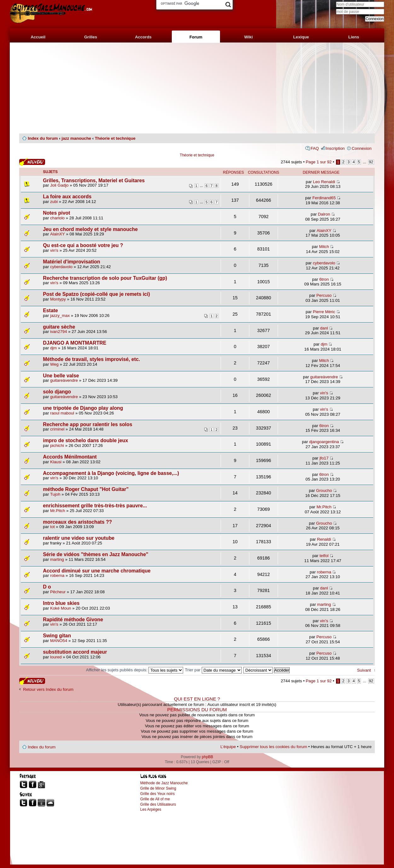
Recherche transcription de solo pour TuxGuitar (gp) (105, 278)
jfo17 (324, 458)
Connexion (362, 148)
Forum (196, 37)
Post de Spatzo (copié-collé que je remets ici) (96, 294)
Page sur (319, 162)
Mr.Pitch (58, 511)
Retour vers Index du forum (48, 689)
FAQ (315, 148)
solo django (57, 392)
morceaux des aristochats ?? (77, 522)
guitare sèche (59, 327)
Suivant (364, 670)
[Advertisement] (197, 88)
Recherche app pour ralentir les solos (87, 424)
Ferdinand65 (324, 198)
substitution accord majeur (75, 652)
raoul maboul (62, 413)
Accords (143, 37)
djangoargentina (324, 442)
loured (56, 657)
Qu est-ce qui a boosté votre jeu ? (83, 245)
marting (57, 559)
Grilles (91, 37)
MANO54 (59, 641)
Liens (354, 37)
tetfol (324, 556)
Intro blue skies (61, 603)
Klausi (56, 462)
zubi (54, 202)
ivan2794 (59, 332)
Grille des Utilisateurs (158, 804)
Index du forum (43, 138)
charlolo (57, 218)
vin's (54, 250)
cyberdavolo (61, 267)
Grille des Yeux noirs (157, 794)
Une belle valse (61, 376)
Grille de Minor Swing (158, 788)
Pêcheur (58, 592)
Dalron (324, 214)
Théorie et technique (115, 138)
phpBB (207, 757)
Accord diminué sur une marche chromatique (97, 571)
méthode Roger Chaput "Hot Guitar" (86, 489)
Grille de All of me (155, 799)
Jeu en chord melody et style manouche (90, 229)
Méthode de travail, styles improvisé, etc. (91, 359)
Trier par (213, 670)
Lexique (301, 37)
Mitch (324, 247)
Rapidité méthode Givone (73, 620)
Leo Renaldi (324, 182)
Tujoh (55, 494)
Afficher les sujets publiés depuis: (135, 670)
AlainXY (58, 234)
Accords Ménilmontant (70, 457)
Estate (50, 310)
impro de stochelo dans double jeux (85, 440)
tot (52, 527)
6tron (324, 279)
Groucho (324, 490)
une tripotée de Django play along (83, 408)
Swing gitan (57, 636)
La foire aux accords (67, 197)
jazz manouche (76, 138)
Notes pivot (56, 213)
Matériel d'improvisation (71, 262)
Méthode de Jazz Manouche (164, 783)
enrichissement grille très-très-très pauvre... (95, 506)
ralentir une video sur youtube (79, 538)
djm (53, 348)
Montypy (58, 299)
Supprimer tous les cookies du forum (273, 747)
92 (371, 162)
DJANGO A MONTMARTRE (75, 343)
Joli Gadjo (59, 185)
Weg (54, 364)
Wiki (249, 37)
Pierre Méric (324, 312)
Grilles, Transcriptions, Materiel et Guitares (94, 180)
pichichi (57, 445)
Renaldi (324, 539)
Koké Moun (61, 608)
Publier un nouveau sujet (32, 162)
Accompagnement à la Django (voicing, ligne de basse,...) (111, 473)
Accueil (38, 37)
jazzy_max (60, 316)
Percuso (324, 295)
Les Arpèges (151, 809)
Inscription (335, 148)
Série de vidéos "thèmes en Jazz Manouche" (96, 554)
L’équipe (228, 747)
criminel (57, 429)
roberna (57, 575)
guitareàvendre (64, 380)
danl (324, 328)
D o (47, 587)
